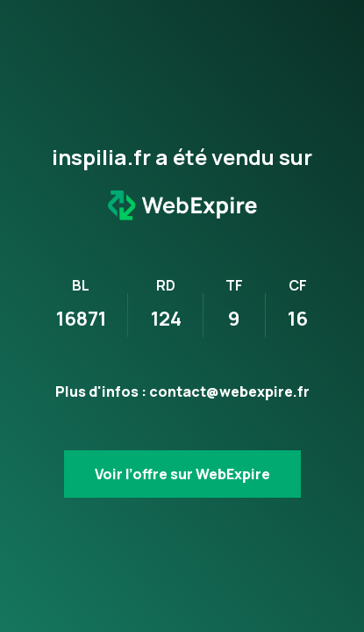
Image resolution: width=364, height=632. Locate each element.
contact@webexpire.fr (229, 391)
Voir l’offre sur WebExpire (182, 474)
